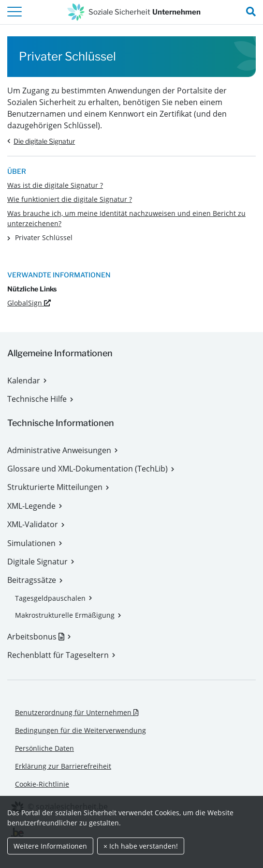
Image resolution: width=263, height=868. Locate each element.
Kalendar (24, 381)
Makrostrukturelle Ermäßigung (65, 615)
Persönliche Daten (44, 748)
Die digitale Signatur (44, 141)
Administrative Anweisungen (59, 450)
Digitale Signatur (37, 562)
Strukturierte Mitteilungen (55, 487)
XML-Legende (31, 506)
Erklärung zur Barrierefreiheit (63, 766)
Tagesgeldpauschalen (50, 598)
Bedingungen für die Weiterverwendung (80, 730)
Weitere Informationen (50, 846)
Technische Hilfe (37, 399)
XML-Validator (33, 524)
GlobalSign (29, 303)
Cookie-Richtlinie (42, 784)
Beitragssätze (32, 580)
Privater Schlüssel (44, 237)
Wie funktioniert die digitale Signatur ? (70, 199)
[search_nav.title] (251, 12)
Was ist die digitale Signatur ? (55, 185)
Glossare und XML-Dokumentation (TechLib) (88, 469)
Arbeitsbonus (39, 637)
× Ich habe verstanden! (141, 846)
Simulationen (31, 543)
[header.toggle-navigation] (15, 12)
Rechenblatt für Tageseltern (58, 655)
